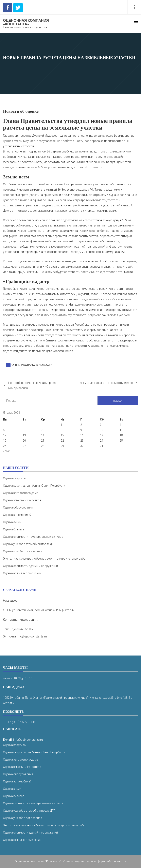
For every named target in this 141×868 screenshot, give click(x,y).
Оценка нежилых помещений (22, 573)
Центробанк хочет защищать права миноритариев (32, 385)
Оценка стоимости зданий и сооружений (30, 566)
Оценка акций (12, 522)
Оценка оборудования (18, 507)
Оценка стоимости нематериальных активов (33, 537)
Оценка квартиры (15, 478)
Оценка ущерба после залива (23, 551)
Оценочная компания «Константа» (26, 22)
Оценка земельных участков (22, 500)
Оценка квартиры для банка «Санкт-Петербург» (34, 486)
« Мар (7, 451)
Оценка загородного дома (21, 493)
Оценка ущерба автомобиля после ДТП (29, 544)
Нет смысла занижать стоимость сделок (105, 383)
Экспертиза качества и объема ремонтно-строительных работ (45, 559)
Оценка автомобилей (17, 515)
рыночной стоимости (72, 346)
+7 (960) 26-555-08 (21, 722)
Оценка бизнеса (14, 529)
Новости (46, 365)
